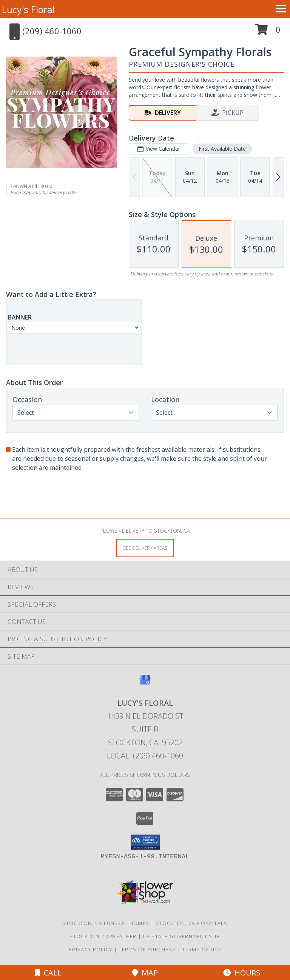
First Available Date (222, 149)
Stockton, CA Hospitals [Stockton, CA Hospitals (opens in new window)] (192, 923)
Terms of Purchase (147, 949)
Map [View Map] (145, 973)
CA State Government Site (181, 936)
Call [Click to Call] (48, 973)
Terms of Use (202, 949)
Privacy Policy (90, 949)
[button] (268, 32)
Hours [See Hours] (242, 973)
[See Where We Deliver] (145, 548)
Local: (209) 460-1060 (145, 756)
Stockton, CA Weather (103, 936)
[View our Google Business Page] (145, 683)
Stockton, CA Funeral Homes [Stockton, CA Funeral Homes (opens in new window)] (106, 923)
